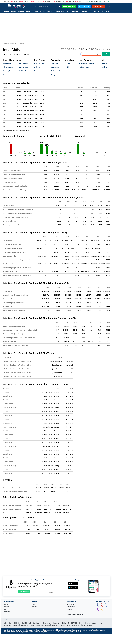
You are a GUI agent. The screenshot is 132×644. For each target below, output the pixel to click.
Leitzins (90, 625)
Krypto (50, 11)
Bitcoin (81, 1)
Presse (7, 609)
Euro (47, 1)
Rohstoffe (74, 11)
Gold (70, 1)
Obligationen (95, 11)
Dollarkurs (8, 625)
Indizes (21, 11)
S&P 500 (74, 623)
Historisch (7, 75)
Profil (67, 67)
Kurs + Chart (8, 63)
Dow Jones (47, 623)
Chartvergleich (24, 67)
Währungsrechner (73, 625)
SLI (19, 623)
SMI (5, 1)
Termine (68, 63)
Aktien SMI (8, 623)
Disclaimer (70, 609)
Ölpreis (83, 625)
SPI (15, 1)
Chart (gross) (23, 63)
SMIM (24, 623)
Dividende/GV (56, 71)
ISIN (17, 55)
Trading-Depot (84, 67)
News (13, 11)
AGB (68, 612)
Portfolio (104, 63)
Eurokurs (16, 625)
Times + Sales (8, 67)
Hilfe (33, 604)
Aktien (6, 11)
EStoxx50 (59, 1)
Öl (103, 1)
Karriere (7, 607)
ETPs (42, 11)
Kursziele (37, 71)
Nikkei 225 (66, 623)
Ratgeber (106, 11)
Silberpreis (24, 625)
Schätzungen (55, 67)
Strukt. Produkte (61, 11)
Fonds (29, 11)
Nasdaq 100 (56, 623)
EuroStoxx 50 (37, 623)
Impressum (70, 604)
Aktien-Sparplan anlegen (91, 54)
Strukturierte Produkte (86, 63)
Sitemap (7, 612)
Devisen (84, 11)
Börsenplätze (8, 71)
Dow (25, 1)
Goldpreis (87, 623)
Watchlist (104, 67)
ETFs (36, 11)
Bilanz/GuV (55, 63)
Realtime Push (24, 71)
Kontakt (7, 604)
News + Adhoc (39, 63)
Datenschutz (71, 607)
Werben (34, 607)
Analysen (37, 67)
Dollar (92, 1)
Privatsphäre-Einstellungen (75, 614)
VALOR (6, 55)
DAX (36, 1)
